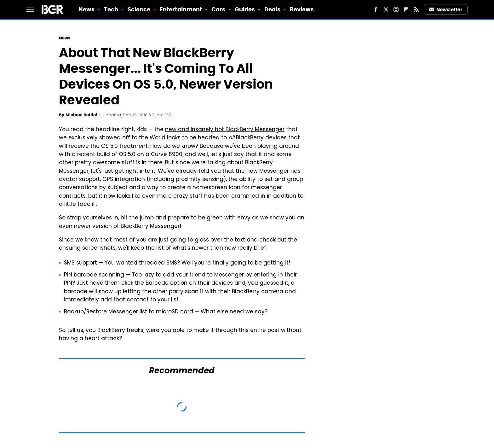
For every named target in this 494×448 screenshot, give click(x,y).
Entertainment (181, 9)
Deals (273, 9)
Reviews (302, 9)
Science (139, 9)
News (86, 9)
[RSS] (416, 9)
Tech (111, 9)
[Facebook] (376, 9)
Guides (245, 9)
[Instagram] (396, 9)
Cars (218, 9)
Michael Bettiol (81, 115)
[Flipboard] (406, 9)
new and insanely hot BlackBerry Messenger (225, 130)
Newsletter (446, 10)
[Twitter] (386, 9)
